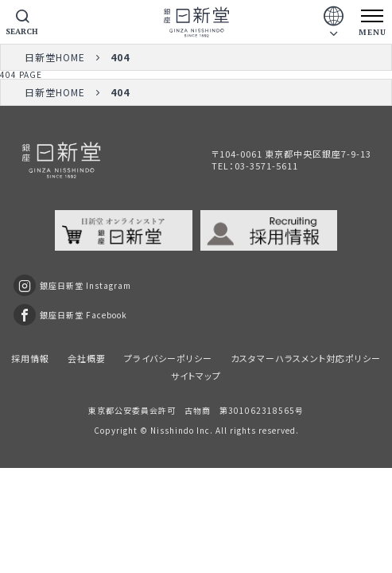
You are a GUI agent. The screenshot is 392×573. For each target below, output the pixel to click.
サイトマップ (196, 376)
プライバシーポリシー (168, 358)
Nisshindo (172, 430)
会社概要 (87, 358)
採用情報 (30, 358)
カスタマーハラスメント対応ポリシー (306, 358)
